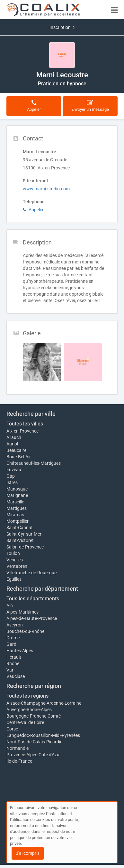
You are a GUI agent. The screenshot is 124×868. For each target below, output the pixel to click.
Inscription (62, 27)
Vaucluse (16, 676)
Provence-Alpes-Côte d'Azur (34, 755)
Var (10, 670)
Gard (11, 644)
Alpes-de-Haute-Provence (32, 618)
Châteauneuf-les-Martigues (34, 463)
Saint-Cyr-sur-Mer (24, 534)
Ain (10, 606)
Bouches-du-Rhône (25, 631)
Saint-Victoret (20, 540)
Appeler (33, 210)
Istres (12, 482)
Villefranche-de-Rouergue (31, 573)
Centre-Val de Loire (25, 722)
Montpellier (18, 521)
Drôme (13, 638)
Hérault (14, 657)
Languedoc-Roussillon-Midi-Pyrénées (43, 735)
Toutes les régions (27, 696)
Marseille (15, 502)
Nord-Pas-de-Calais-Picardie (34, 742)
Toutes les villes (25, 424)
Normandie (18, 748)
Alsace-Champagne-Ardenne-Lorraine (44, 703)
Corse (12, 729)
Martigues (17, 508)
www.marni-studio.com (46, 189)
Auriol (12, 444)
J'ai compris (28, 853)
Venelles (15, 560)
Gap (11, 476)
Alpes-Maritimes (22, 612)
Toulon (13, 553)
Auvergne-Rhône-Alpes (29, 710)
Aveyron (15, 625)
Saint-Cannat (20, 528)
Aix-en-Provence (22, 431)
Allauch (14, 437)
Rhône (13, 663)
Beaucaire (16, 450)
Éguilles (14, 579)
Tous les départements (33, 599)
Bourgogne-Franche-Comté (34, 716)
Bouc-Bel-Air (19, 457)
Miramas (15, 515)
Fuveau (14, 470)
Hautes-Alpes (20, 651)
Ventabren (17, 566)
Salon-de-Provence (25, 547)
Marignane (17, 495)
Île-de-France (19, 761)
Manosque (17, 489)
